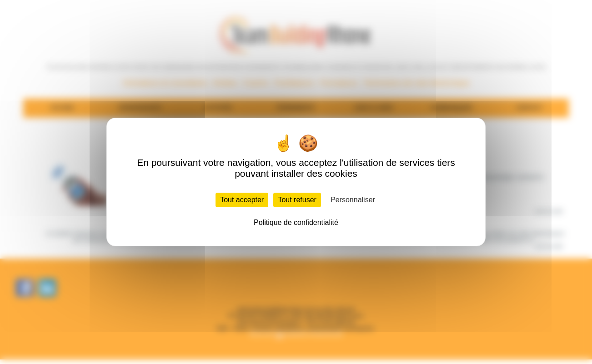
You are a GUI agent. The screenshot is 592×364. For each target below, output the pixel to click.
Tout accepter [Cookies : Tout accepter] (242, 200)
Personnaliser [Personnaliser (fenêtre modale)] (353, 200)
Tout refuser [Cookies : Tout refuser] (297, 200)
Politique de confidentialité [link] (296, 222)
